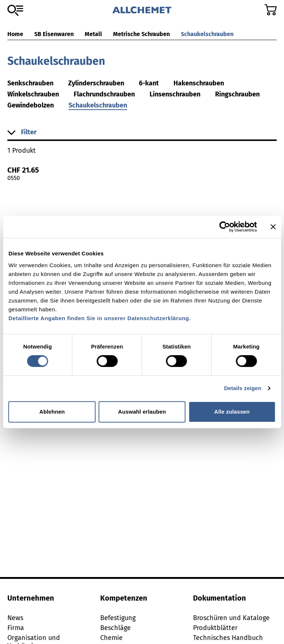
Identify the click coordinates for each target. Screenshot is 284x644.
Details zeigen (243, 388)
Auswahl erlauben (142, 412)
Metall (93, 34)
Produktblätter (215, 628)
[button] (142, 132)
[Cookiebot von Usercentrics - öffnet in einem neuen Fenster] (225, 227)
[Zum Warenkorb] (271, 10)
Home (15, 34)
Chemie (111, 638)
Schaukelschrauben (207, 34)
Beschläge (115, 628)
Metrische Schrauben (141, 34)
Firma (16, 628)
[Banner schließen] (273, 227)
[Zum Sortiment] (15, 10)
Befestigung (118, 618)
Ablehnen (52, 412)
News (15, 618)
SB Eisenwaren (54, 34)
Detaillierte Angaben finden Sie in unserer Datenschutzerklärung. (100, 318)
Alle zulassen (232, 412)
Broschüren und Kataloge (231, 618)
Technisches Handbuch (228, 638)
